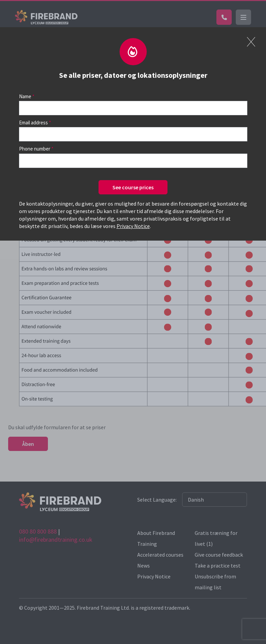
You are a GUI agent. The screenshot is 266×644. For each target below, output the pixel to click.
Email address (33, 123)
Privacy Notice (133, 226)
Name (25, 96)
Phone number (35, 149)
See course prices (133, 187)
